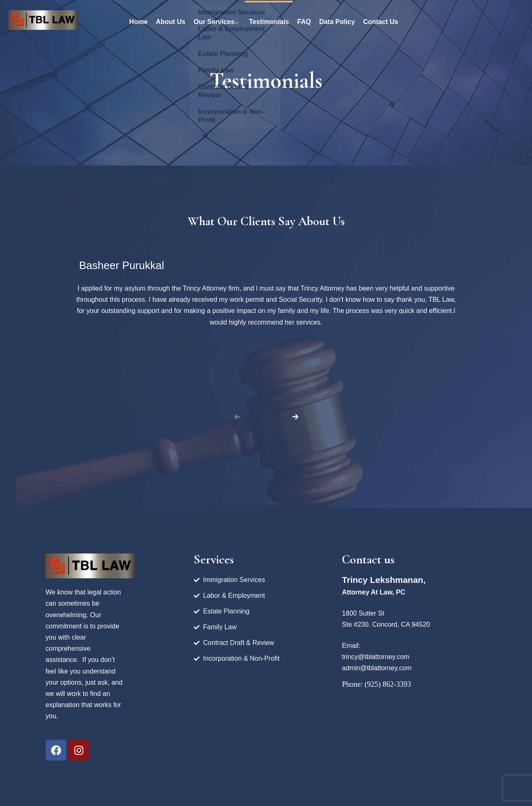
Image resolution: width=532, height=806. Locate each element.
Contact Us (380, 22)
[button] (295, 417)
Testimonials (269, 22)
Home (138, 22)
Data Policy (337, 22)
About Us (171, 22)
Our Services (214, 22)
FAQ (304, 22)
